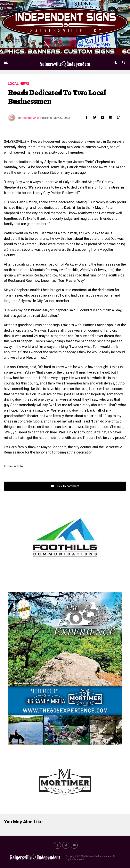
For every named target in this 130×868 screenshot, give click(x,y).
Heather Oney (31, 118)
